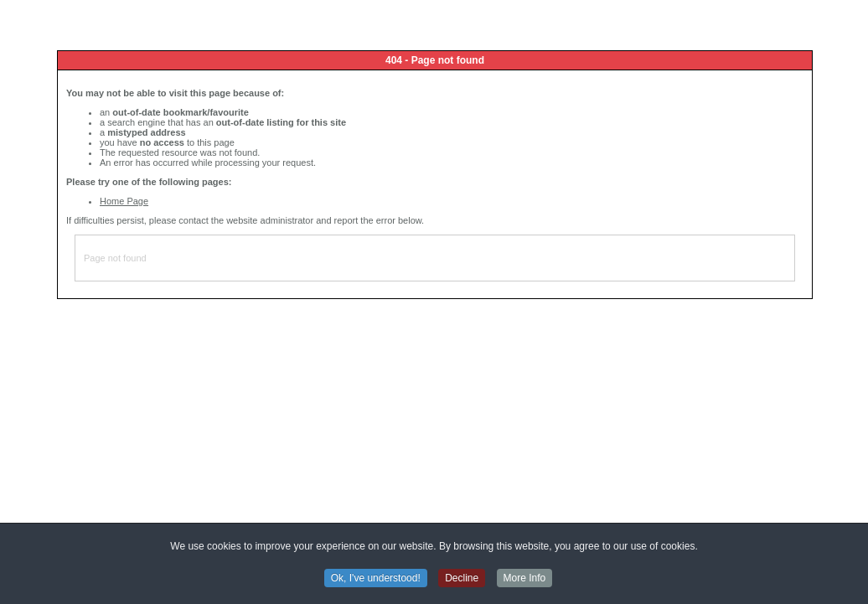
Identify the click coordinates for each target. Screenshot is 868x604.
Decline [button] (462, 579)
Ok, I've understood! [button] (376, 579)
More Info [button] (525, 579)
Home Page (124, 201)
